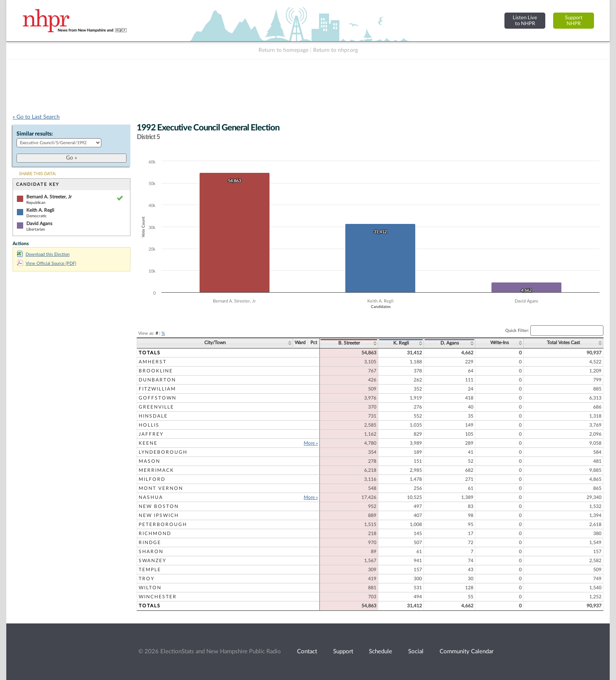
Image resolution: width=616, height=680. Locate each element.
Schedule (380, 652)
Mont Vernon (161, 488)
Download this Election (43, 254)
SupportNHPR (574, 21)
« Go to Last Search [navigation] (36, 117)
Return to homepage (283, 50)
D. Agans (450, 343)
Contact (307, 652)
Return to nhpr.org (335, 50)
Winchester (158, 597)
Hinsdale (153, 416)
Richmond (155, 533)
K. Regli (401, 343)
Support (343, 652)
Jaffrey (151, 434)
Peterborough (163, 524)
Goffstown (158, 398)
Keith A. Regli (40, 210)
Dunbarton (157, 380)
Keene (148, 443)
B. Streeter (349, 343)
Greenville (156, 407)
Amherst (153, 362)
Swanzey (152, 561)
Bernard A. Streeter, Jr (49, 197)
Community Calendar (467, 652)
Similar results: (35, 134)
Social (416, 652)
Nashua (151, 497)
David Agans (39, 224)
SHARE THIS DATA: (38, 174)
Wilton (150, 588)
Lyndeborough (163, 452)
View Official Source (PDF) (47, 263)
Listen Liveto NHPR (525, 21)
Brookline (156, 371)
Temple (150, 570)
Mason (149, 461)
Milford (152, 479)
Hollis (149, 425)
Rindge (150, 543)
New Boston (159, 506)
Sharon (151, 552)
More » (311, 443)
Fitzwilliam (157, 389)
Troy (147, 579)
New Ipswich (159, 515)
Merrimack (156, 470)
